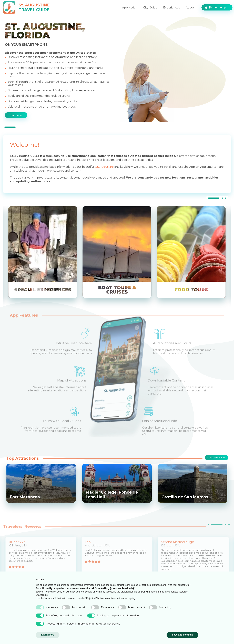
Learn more (16, 115)
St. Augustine (105, 167)
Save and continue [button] (182, 635)
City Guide (150, 8)
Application (130, 8)
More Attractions (217, 457)
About (190, 8)
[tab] (10, 127)
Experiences (171, 8)
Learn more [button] (48, 635)
